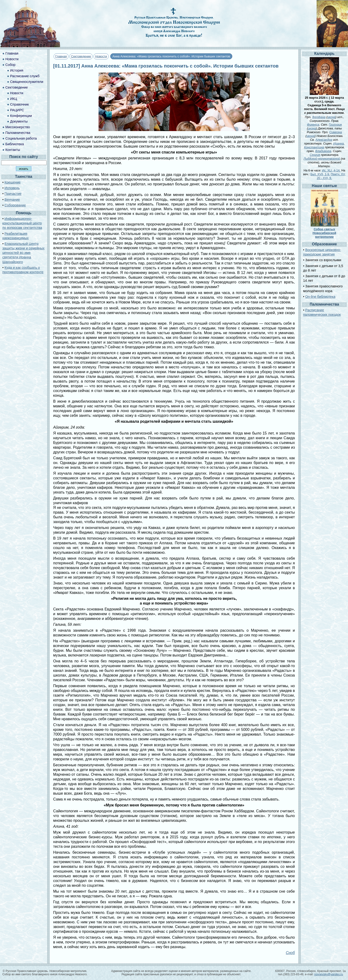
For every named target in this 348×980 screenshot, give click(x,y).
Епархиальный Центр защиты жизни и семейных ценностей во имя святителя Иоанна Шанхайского (23, 253)
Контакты (13, 150)
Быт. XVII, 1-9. (320, 174)
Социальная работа (21, 138)
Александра (324, 140)
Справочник (19, 104)
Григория (335, 125)
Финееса (313, 125)
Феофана (319, 117)
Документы (19, 121)
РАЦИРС (17, 110)
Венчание (12, 200)
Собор (11, 65)
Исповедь (12, 188)
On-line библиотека (320, 297)
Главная (61, 56)
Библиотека (15, 144)
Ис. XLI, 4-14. (331, 170)
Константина (314, 147)
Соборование (15, 205)
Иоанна (339, 143)
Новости (101, 56)
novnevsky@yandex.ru (329, 974)
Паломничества (18, 133)
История (17, 70)
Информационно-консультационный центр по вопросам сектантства (22, 223)
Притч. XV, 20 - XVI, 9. (331, 176)
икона (331, 117)
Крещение (13, 182)
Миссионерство (18, 127)
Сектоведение (81, 56)
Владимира (323, 151)
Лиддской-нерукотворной (322, 159)
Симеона (336, 132)
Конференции (21, 116)
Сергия (315, 155)
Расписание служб (25, 76)
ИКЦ (14, 99)
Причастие (13, 194)
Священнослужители (27, 82)
